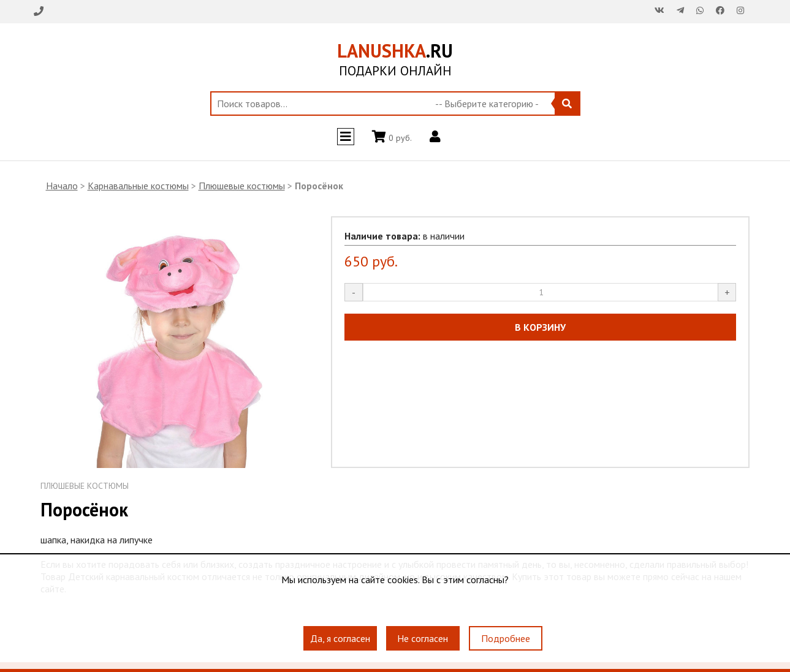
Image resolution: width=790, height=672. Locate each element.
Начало (62, 186)
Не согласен (423, 638)
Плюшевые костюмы (242, 186)
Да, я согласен (340, 638)
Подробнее (506, 638)
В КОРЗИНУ (540, 327)
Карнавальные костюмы (138, 186)
